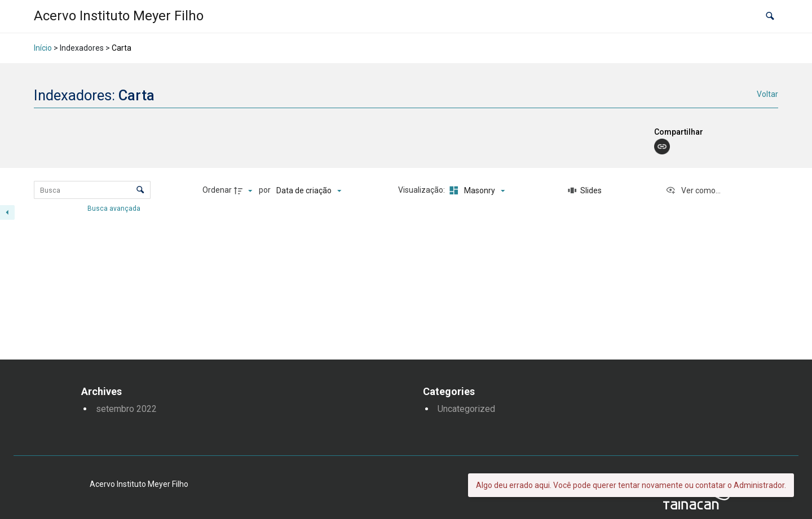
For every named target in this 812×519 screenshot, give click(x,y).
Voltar (767, 94)
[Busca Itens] (92, 190)
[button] (770, 17)
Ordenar (217, 190)
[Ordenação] (309, 190)
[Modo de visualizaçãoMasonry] (475, 190)
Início (43, 48)
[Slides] (585, 190)
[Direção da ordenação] (245, 190)
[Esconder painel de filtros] (7, 212)
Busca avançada (115, 209)
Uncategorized (466, 409)
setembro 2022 (126, 409)
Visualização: (422, 190)
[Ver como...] (693, 190)
